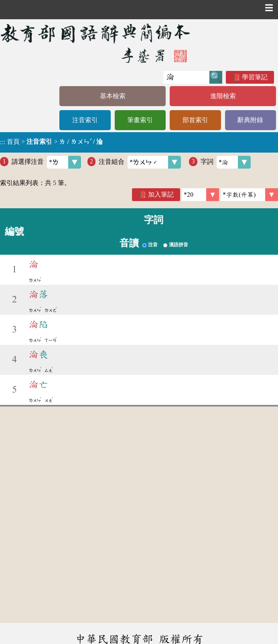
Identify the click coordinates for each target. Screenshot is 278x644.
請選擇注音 (46, 162)
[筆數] (200, 195)
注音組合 (140, 162)
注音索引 (85, 120)
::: (3, 142)
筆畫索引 (140, 120)
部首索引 (195, 120)
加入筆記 (161, 194)
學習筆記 (255, 77)
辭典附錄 (250, 120)
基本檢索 (113, 96)
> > (51, 142)
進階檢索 (223, 96)
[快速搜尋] (186, 77)
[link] (249, 195)
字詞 (226, 162)
